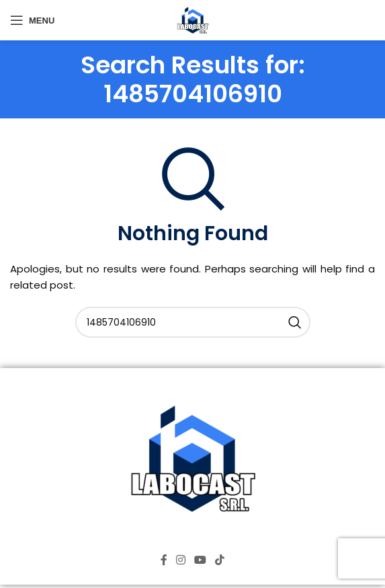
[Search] (193, 322)
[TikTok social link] (220, 560)
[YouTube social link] (201, 560)
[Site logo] (193, 19)
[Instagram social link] (180, 560)
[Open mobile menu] (32, 20)
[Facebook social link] (164, 560)
